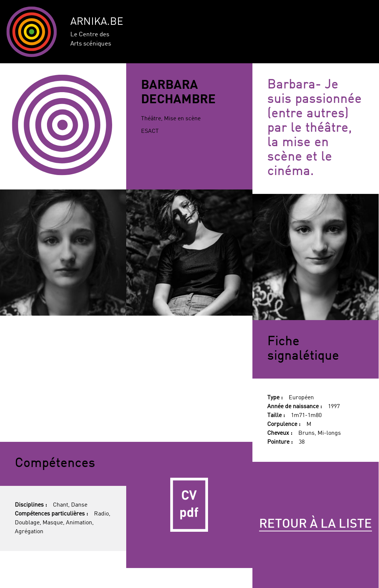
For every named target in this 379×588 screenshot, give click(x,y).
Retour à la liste (316, 524)
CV (189, 505)
